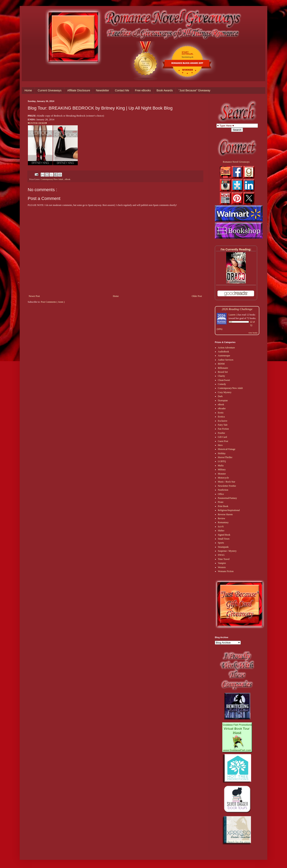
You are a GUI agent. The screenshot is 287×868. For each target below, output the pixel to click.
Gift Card (222, 437)
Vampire (222, 563)
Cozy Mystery (225, 392)
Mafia (221, 466)
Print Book (223, 506)
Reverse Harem (225, 514)
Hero (220, 445)
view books (253, 333)
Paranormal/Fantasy (227, 498)
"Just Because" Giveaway (194, 90)
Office (221, 494)
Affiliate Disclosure (79, 90)
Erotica (221, 417)
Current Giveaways (50, 90)
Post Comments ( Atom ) (53, 302)
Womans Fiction (226, 571)
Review (222, 518)
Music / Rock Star (227, 482)
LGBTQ (222, 461)
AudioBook (223, 352)
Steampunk (223, 547)
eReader (222, 408)
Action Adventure (226, 348)
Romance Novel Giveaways (236, 162)
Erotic (221, 413)
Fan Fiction (223, 429)
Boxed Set (223, 372)
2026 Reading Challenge (237, 309)
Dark (220, 396)
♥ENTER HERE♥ (37, 123)
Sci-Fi (221, 527)
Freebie (221, 433)
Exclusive (223, 421)
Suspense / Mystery (227, 551)
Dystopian (223, 400)
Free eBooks (143, 90)
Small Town (224, 539)
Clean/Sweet (224, 380)
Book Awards (165, 90)
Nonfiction (223, 490)
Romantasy (223, 522)
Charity (221, 376)
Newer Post (34, 296)
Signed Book (224, 535)
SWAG (221, 555)
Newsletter (102, 90)
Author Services (226, 360)
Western (222, 567)
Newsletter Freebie (227, 486)
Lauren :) (233, 315)
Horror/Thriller (225, 457)
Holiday (222, 453)
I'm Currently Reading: (236, 249)
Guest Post (223, 441)
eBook (68, 179)
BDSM (221, 364)
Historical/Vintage (227, 449)
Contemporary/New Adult (52, 179)
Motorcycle (223, 478)
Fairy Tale (223, 425)
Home (28, 90)
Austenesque (224, 356)
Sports (221, 543)
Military (222, 470)
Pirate (221, 502)
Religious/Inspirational (229, 510)
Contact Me (122, 90)
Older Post (197, 296)
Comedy (222, 384)
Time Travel (224, 559)
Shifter (221, 531)
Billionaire (223, 368)
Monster (222, 474)
